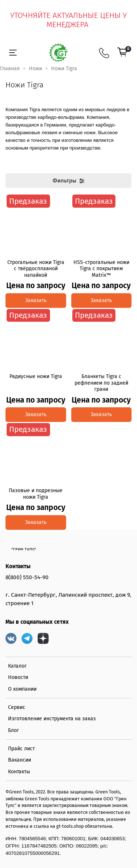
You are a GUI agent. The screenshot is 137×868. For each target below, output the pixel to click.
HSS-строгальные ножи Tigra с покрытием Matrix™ (101, 269)
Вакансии (20, 760)
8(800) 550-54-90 (27, 577)
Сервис (17, 707)
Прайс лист (21, 749)
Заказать (36, 301)
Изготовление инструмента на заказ (52, 719)
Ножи (35, 69)
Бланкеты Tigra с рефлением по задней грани (101, 383)
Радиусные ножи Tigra (36, 376)
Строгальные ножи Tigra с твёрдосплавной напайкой (36, 269)
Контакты (19, 772)
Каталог (17, 666)
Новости (18, 677)
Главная (10, 69)
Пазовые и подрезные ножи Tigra (36, 494)
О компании (22, 689)
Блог (14, 730)
